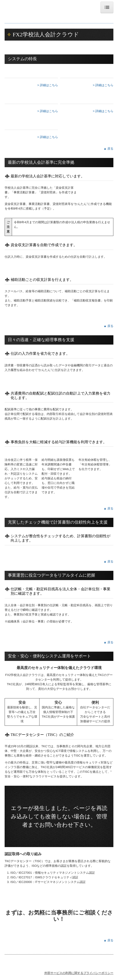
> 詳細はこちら (48, 85)
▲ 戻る (109, 149)
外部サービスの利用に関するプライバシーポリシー (79, 973)
